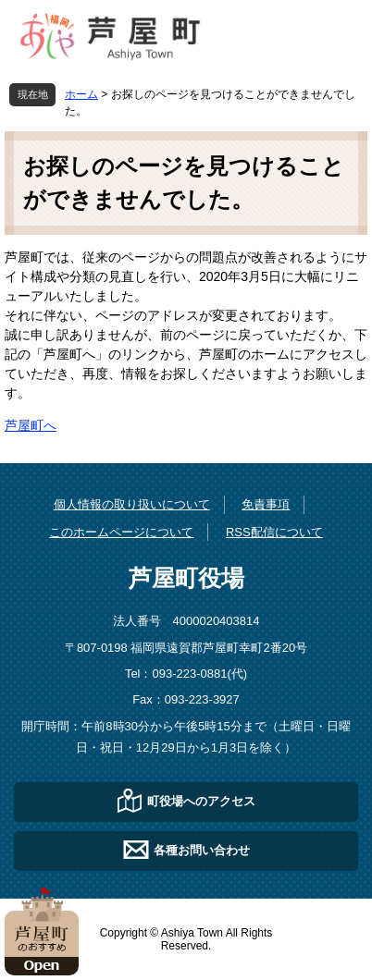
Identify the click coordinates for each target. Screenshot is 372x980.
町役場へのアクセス (201, 800)
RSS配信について (274, 532)
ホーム (81, 94)
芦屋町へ (31, 425)
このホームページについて (121, 532)
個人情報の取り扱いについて (132, 504)
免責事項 (266, 504)
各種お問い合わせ (202, 849)
